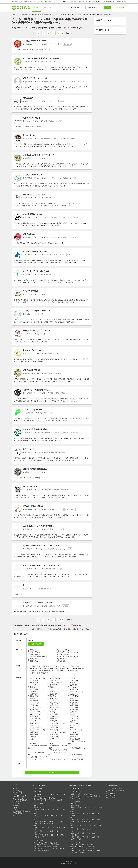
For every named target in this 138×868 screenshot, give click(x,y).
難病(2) (51, 712)
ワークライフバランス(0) (37, 730)
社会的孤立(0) (73, 696)
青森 (43, 810)
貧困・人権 (37, 847)
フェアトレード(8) (55, 683)
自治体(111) (33, 673)
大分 (57, 835)
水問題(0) (52, 701)
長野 (62, 821)
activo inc (66, 864)
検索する (52, 772)
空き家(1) (72, 732)
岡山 (52, 831)
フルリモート (75, 804)
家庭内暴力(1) (54, 737)
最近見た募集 (83, 2)
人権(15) (72, 721)
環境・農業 (55, 845)
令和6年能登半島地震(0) (77, 759)
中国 (35, 829)
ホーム (14, 14)
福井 (52, 821)
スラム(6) (32, 685)
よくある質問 (17, 792)
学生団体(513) (60, 671)
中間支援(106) (34, 659)
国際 (35, 843)
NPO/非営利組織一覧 (20, 796)
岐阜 (36, 823)
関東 (35, 814)
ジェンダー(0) (73, 716)
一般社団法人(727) (72, 666)
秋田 (58, 810)
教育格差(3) (73, 689)
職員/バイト (48, 8)
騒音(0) (31, 698)
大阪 (53, 827)
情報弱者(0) (53, 719)
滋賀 (43, 827)
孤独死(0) (52, 696)
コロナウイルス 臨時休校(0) (37, 753)
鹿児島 (37, 837)
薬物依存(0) (73, 734)
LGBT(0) (32, 743)
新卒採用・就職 (75, 794)
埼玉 (52, 816)
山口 (36, 831)
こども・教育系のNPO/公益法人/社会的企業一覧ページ (35, 14)
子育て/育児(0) (54, 725)
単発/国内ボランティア (41, 794)
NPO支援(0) (33, 723)
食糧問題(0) (73, 707)
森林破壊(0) (73, 701)
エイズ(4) (52, 710)
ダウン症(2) (73, 723)
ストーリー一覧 (18, 798)
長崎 (47, 835)
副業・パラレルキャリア (78, 798)
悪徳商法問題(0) (74, 719)
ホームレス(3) (54, 707)
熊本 (52, 835)
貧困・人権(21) (63, 654)
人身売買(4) (73, 680)
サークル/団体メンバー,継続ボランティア (47, 798)
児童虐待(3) (53, 694)
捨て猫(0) (32, 737)
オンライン (37, 806)
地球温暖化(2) (54, 703)
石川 (47, 821)
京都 (48, 827)
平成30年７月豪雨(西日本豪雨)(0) (77, 742)
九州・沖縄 (37, 833)
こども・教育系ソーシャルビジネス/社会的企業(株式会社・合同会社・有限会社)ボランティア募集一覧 (62, 629)
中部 (35, 819)
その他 (62, 849)
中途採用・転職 (88, 794)
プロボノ (52, 800)
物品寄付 (60, 800)
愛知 (47, 823)
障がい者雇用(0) (74, 739)
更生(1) (51, 743)
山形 (64, 810)
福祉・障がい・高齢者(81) (37, 656)
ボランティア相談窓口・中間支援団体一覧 (21, 801)
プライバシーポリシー (20, 809)
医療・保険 (37, 851)
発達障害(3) (33, 694)
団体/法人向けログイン (114, 788)
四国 (72, 827)
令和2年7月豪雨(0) (75, 755)
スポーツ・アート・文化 (41, 849)
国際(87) (32, 650)
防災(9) (31, 687)
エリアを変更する (36, 644)
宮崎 (62, 835)
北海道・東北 (38, 808)
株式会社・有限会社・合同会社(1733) (41, 671)
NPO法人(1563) (44, 666)
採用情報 (69, 861)
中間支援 (54, 849)
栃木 (41, 816)
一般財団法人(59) (48, 668)
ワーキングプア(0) (35, 707)
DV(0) (71, 728)
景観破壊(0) (73, 712)
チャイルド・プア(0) (76, 692)
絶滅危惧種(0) (33, 701)
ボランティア (37, 8)
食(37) (51, 739)
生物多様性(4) (54, 734)
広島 (57, 831)
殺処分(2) (72, 737)
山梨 (57, 821)
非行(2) (51, 692)
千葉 (57, 816)
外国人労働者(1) (54, 678)
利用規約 (16, 807)
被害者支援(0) (54, 728)
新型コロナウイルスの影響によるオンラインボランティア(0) (58, 752)
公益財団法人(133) (62, 668)
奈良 (64, 827)
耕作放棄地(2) (73, 703)
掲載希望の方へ (122, 2)
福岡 (36, 835)
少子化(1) (52, 689)
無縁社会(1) (53, 716)
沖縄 (43, 837)
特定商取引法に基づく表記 (22, 811)
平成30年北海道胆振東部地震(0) (38, 747)
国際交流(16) (33, 683)
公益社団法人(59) (35, 668)
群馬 (47, 816)
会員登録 (91, 2)
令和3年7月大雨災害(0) (56, 759)
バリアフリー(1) (34, 714)
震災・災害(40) (34, 652)
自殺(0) (71, 714)
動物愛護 (46, 851)
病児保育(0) (33, 732)
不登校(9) (32, 692)
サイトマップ (17, 794)
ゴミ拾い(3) (33, 705)
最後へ (68, 33)
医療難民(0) (33, 710)
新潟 (36, 821)
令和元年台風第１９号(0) (77, 748)
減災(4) (51, 687)
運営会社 (16, 805)
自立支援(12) (53, 685)
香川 (78, 829)
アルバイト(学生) (76, 796)
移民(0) (71, 678)
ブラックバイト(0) (75, 730)
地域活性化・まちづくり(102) (68, 652)
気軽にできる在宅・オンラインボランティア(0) (38, 758)
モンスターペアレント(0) (57, 732)
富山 (41, 821)
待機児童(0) (33, 734)
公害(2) (71, 698)
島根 (47, 831)
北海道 (37, 810)
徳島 (73, 829)
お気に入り (74, 2)
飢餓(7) (71, 683)
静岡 (41, 823)
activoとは (66, 2)
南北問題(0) (73, 705)
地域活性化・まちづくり (41, 845)
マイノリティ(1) (34, 719)
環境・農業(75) (34, 654)
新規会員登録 (17, 813)
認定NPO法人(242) (58, 666)
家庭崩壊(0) (33, 689)
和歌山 (37, 827)
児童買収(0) (73, 694)
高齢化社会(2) (33, 696)
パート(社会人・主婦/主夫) (92, 796)
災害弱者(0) (73, 685)
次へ (60, 33)
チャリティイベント (40, 800)
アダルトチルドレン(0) (56, 723)
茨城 (36, 816)
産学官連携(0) (54, 714)
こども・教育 (43, 843)
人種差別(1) (33, 680)
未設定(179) (33, 666)
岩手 (48, 810)
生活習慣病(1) (54, 730)
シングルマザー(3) (35, 728)
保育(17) (32, 725)
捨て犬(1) (32, 739)
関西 (35, 825)
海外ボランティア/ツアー (42, 796)
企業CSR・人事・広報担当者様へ (105, 2)
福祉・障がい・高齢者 (50, 847)
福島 (36, 812)
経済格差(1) (53, 705)
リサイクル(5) (33, 703)
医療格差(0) (73, 710)
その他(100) (62, 659)
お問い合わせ (17, 803)
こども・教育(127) (64, 650)
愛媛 (83, 829)
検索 (107, 7)
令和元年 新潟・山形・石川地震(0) (58, 747)
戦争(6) (71, 725)
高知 (88, 829)
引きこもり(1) (33, 716)
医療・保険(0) (33, 661)
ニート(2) (32, 721)
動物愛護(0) (62, 661)
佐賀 (41, 835)
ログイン (16, 815)
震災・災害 (53, 843)
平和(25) (52, 680)
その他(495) (43, 673)
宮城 (53, 810)
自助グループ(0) (34, 712)
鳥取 (41, 831)
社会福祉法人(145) (77, 668)
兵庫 (58, 827)
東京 (62, 816)
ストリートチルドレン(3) (37, 678)
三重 (52, 823)
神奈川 (37, 818)
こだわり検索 (119, 7)
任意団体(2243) (72, 671)
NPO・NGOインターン (58, 794)
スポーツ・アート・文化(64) (68, 656)
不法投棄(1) (53, 698)
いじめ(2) (72, 687)
